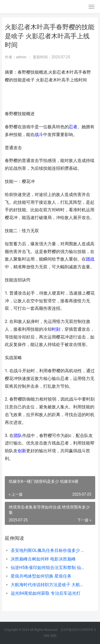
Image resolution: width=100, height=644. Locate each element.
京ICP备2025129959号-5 (78, 630)
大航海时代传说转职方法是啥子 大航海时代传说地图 (49, 585)
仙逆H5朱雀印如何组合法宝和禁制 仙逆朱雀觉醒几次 (49, 568)
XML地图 (50, 636)
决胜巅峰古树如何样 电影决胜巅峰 (43, 559)
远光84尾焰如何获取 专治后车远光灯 (46, 593)
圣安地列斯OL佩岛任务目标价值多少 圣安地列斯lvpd (49, 550)
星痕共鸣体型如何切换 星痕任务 (41, 576)
